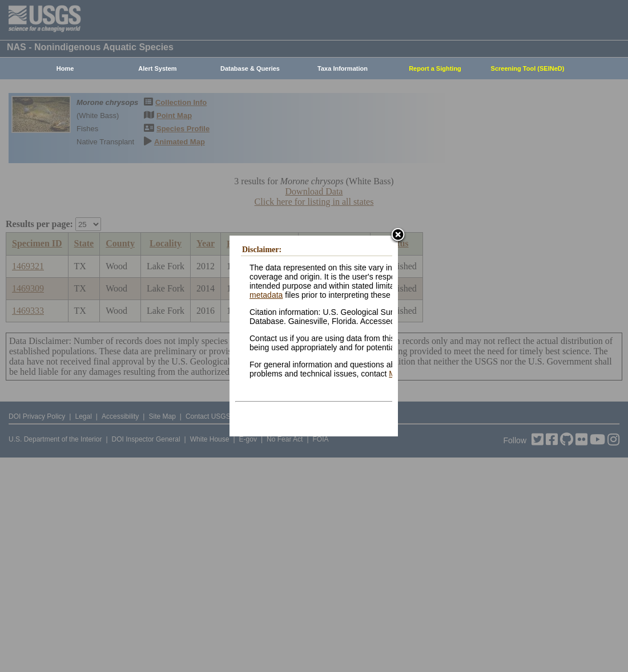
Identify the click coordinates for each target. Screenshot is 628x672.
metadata (266, 295)
